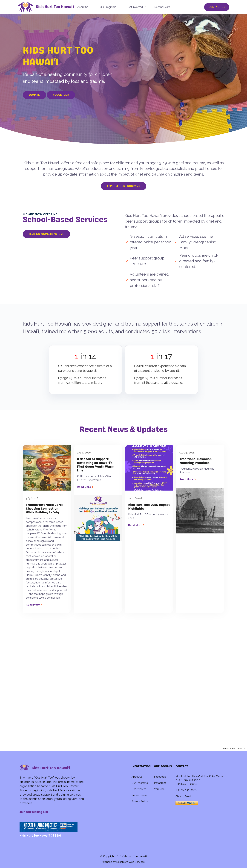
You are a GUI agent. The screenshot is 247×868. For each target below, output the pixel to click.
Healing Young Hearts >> (46, 234)
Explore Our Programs (124, 186)
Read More (34, 605)
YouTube (159, 789)
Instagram (160, 783)
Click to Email (183, 796)
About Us (83, 7)
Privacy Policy (140, 801)
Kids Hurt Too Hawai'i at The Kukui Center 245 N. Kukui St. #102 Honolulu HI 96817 (200, 780)
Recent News (162, 7)
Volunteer (61, 95)
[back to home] (31, 7)
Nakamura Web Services (130, 862)
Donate (34, 95)
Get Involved (135, 7)
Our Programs (108, 7)
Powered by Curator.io (234, 749)
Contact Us (217, 7)
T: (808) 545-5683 (186, 790)
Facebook (160, 777)
